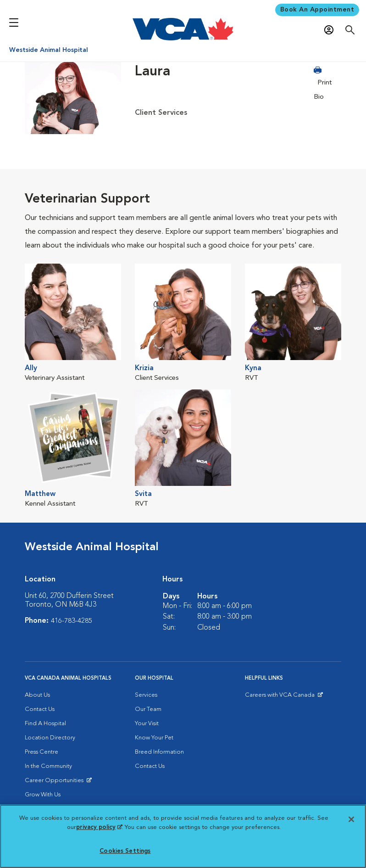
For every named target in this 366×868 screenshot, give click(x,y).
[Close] (351, 819)
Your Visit (147, 723)
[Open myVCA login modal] (331, 30)
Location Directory (50, 737)
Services (146, 695)
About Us (37, 695)
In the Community (48, 766)
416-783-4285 (72, 620)
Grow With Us (43, 794)
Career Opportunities (56, 782)
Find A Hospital (45, 723)
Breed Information (159, 752)
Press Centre (42, 752)
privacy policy (99, 827)
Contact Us (40, 709)
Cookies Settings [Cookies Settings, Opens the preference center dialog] (125, 851)
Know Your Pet (154, 737)
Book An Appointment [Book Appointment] (317, 10)
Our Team (148, 709)
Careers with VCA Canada (280, 697)
